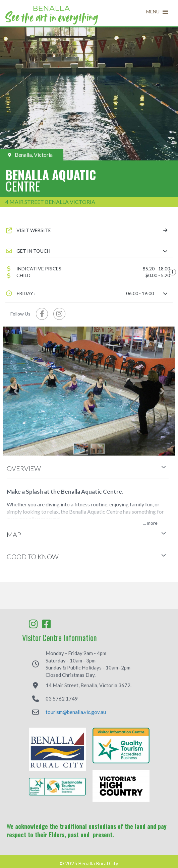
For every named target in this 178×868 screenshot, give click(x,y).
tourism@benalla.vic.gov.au (76, 712)
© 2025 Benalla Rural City (89, 863)
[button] (153, 12)
